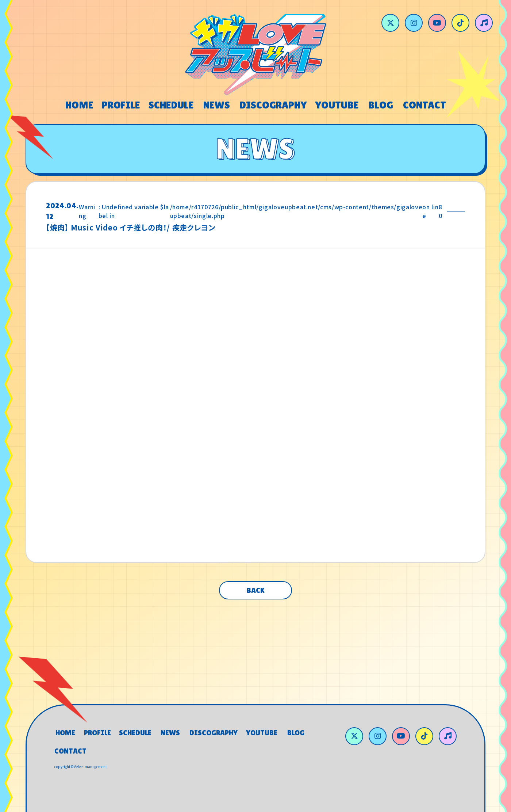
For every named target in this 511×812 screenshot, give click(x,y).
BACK (256, 590)
